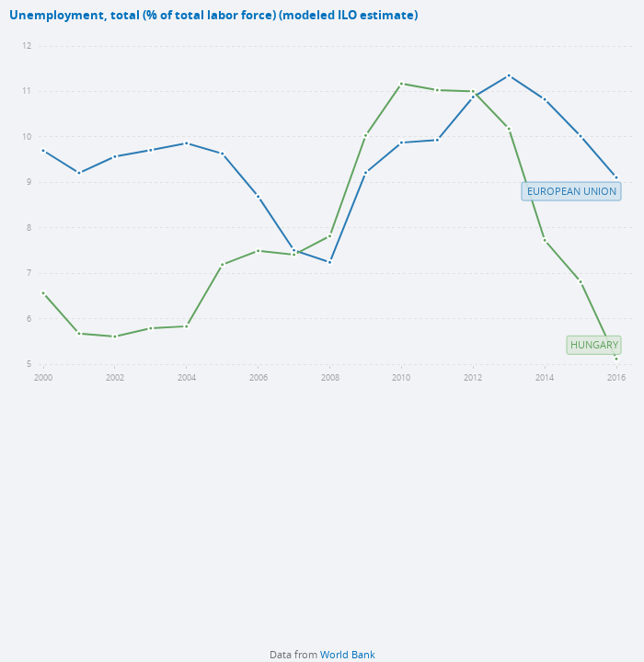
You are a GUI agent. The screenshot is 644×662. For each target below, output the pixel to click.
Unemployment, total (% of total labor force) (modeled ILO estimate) (213, 15)
